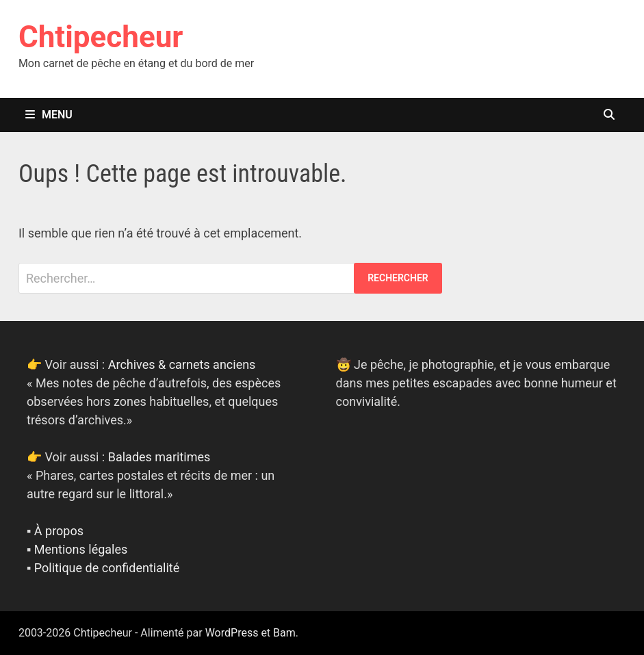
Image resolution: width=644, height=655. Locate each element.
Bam (284, 633)
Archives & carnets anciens (182, 364)
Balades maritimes (159, 457)
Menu (49, 115)
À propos (59, 531)
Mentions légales (81, 549)
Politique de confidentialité (107, 568)
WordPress (232, 633)
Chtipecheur (101, 37)
